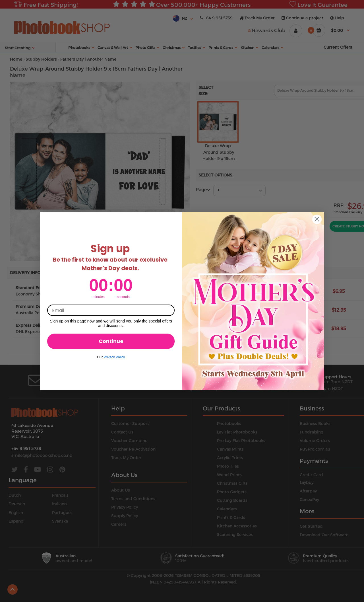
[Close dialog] (317, 219)
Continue (111, 341)
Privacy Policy (114, 357)
